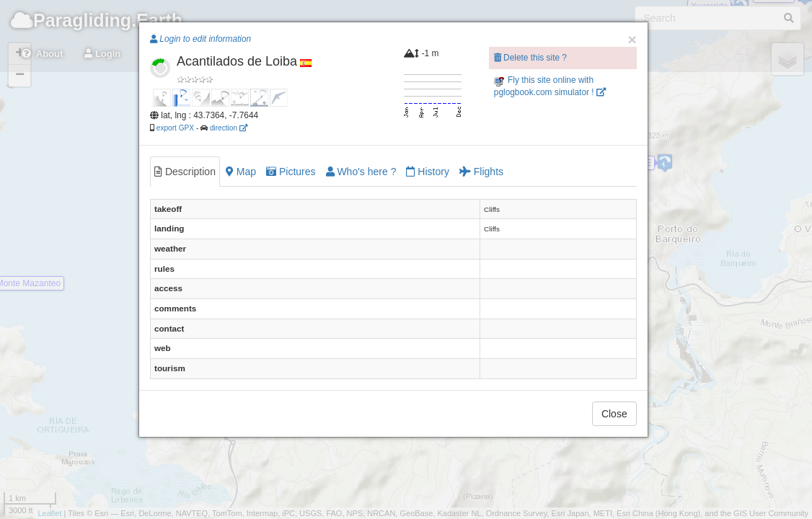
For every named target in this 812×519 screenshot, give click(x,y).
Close (614, 414)
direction (229, 128)
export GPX (175, 128)
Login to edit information (200, 39)
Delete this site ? (530, 58)
